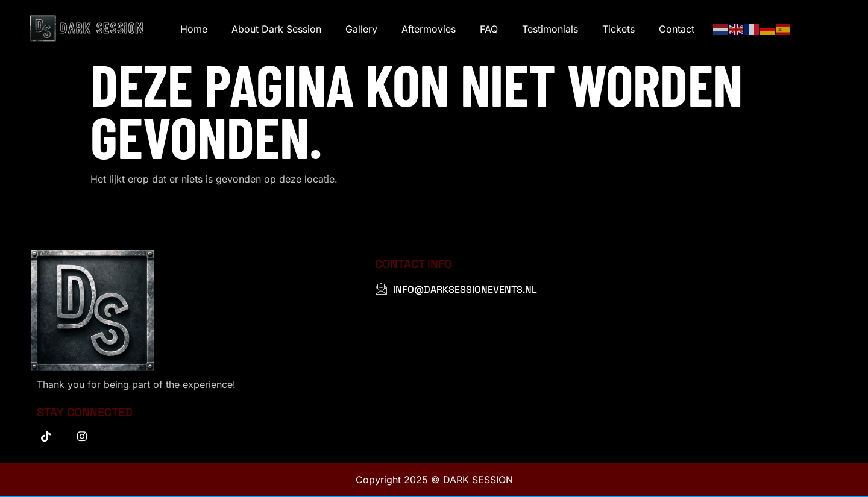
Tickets (618, 29)
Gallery (361, 29)
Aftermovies (429, 29)
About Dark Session (276, 29)
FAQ (489, 29)
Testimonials (550, 29)
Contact (677, 29)
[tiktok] (46, 436)
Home (194, 29)
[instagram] (82, 436)
